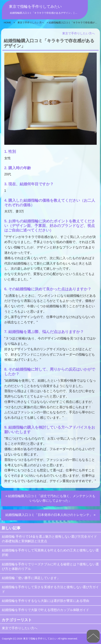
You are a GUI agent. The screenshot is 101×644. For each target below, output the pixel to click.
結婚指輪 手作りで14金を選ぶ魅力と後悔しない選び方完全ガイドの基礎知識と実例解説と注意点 (49, 539)
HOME (7, 23)
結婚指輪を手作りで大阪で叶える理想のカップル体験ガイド (46, 610)
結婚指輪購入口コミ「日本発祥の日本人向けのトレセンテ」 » (50, 515)
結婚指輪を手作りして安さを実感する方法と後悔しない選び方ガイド (50, 589)
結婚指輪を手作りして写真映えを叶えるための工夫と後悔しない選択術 (50, 553)
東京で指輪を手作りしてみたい (35, 6)
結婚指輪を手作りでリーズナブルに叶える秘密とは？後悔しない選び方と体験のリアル (50, 567)
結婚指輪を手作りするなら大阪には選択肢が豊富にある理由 (46, 601)
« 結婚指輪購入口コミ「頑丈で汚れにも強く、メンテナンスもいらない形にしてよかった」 (50, 498)
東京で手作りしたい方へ (31, 23)
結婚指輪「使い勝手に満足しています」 (31, 578)
